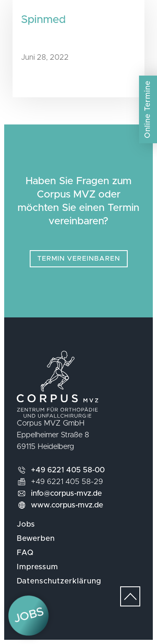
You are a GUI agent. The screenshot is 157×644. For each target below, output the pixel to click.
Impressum (37, 567)
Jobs (26, 525)
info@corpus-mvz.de (66, 494)
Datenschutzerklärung (59, 581)
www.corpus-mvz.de (67, 505)
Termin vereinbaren (79, 259)
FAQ (25, 553)
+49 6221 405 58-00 (68, 470)
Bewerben (36, 539)
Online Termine (148, 109)
